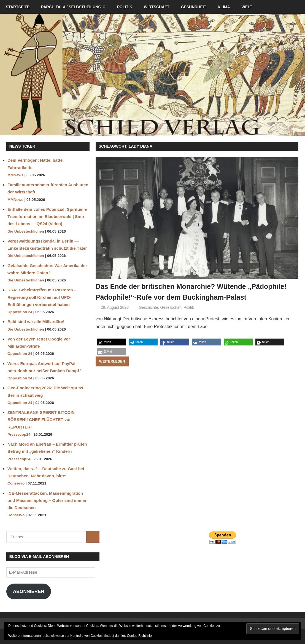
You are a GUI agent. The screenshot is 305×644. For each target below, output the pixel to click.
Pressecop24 (19, 434)
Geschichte (149, 318)
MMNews (15, 175)
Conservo (16, 483)
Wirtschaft (157, 7)
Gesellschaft (171, 318)
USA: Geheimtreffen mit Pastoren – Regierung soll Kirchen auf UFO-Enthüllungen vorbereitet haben (42, 297)
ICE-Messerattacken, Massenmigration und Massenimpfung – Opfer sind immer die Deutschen (47, 501)
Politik (125, 7)
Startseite (18, 7)
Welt (247, 7)
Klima (224, 7)
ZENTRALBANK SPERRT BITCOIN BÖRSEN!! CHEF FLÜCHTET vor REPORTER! (41, 420)
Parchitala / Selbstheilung (71, 7)
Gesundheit (193, 7)
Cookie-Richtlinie (139, 636)
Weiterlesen (112, 372)
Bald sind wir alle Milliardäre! (36, 322)
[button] (111, 353)
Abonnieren (29, 591)
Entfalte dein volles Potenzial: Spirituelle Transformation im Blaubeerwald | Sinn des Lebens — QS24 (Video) (47, 217)
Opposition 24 (20, 312)
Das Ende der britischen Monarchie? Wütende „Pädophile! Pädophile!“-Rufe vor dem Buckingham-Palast (191, 297)
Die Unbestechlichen (26, 231)
